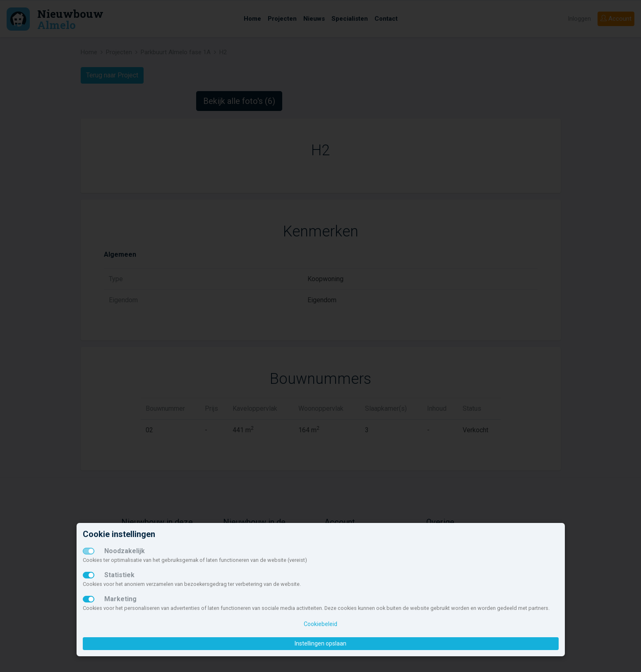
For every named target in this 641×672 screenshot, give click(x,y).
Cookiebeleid (320, 624)
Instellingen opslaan (320, 643)
